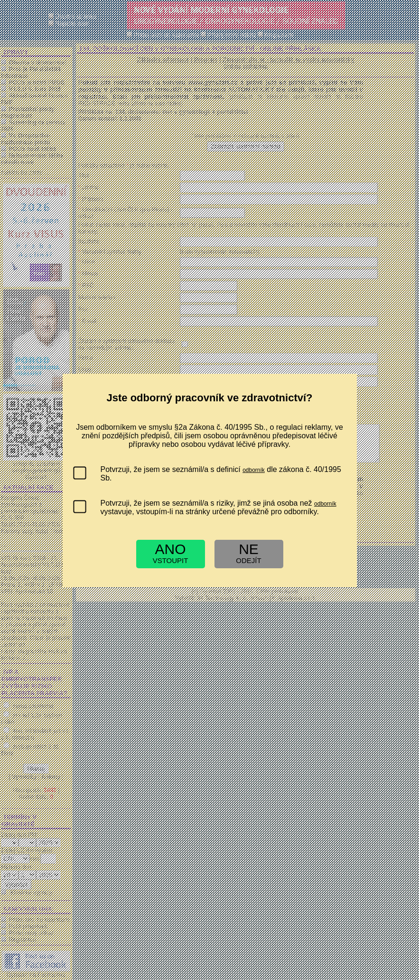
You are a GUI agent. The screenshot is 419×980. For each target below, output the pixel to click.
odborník (254, 470)
